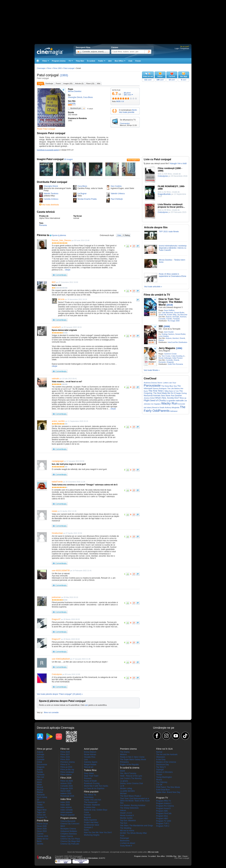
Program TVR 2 (163, 826)
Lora (86, 760)
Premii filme (43, 821)
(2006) (167, 326)
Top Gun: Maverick (128, 821)
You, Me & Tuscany (128, 773)
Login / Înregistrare (182, 48)
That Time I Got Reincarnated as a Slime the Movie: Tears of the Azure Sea (135, 801)
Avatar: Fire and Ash (93, 800)
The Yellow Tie (90, 795)
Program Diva (162, 816)
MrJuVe (61, 299)
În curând (91, 61)
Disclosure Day (163, 765)
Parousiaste (152, 385)
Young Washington (164, 777)
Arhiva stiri (41, 815)
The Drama (125, 752)
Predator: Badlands (92, 805)
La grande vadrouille (175, 401)
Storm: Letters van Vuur (167, 383)
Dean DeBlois (169, 310)
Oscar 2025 (42, 829)
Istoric (39, 782)
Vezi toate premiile (127, 112)
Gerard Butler (179, 313)
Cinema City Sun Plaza (70, 839)
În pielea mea (90, 807)
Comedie (162, 319)
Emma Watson (90, 752)
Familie (169, 319)
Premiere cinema (68, 762)
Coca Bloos (82, 186)
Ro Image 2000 (174, 321)
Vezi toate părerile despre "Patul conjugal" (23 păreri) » (60, 694)
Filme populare (91, 792)
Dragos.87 (56, 619)
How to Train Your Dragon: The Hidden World (171, 302)
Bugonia (87, 817)
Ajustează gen (76, 108)
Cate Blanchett (167, 313)
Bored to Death (158, 408)
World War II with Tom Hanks (96, 786)
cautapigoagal (58, 461)
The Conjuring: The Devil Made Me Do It (163, 392)
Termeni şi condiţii (62, 858)
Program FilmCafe (164, 813)
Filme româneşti (67, 772)
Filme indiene (66, 775)
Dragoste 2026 (67, 788)
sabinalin (55, 379)
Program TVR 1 (163, 824)
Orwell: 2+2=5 (126, 813)
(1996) (179, 348)
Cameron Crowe (170, 354)
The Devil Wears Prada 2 (131, 796)
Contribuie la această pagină (48, 150)
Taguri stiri (41, 812)
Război (161, 340)
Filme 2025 (65, 760)
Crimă (39, 762)
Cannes (40, 834)
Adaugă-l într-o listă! (178, 164)
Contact (73, 858)
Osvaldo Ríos (90, 757)
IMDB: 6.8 (120, 101)
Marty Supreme (90, 820)
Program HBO (162, 818)
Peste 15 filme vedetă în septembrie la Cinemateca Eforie (172, 275)
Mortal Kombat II (127, 815)
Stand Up (41, 802)
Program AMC (162, 811)
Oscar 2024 (42, 831)
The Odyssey (162, 782)
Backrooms (125, 841)
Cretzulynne (57, 674)
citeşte (67, 270)
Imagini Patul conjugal (50, 159)
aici (86, 705)
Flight (147, 400)
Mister (39, 785)
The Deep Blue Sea (169, 386)
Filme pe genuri (44, 749)
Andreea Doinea (150, 383)
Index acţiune (66, 807)
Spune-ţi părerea (59, 235)
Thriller (40, 805)
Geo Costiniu (116, 186)
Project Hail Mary (91, 822)
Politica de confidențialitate (88, 858)
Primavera (124, 762)
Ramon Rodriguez (160, 388)
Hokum (123, 810)
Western (40, 807)
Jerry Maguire (167, 348)
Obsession (161, 757)
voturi (128, 95)
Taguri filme (42, 810)
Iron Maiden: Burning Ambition (133, 805)
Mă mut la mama (127, 831)
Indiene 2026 (66, 793)
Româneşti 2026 (67, 796)
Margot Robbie (90, 765)
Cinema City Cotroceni (70, 824)
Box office (161, 856)
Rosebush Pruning (92, 783)
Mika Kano (169, 391)
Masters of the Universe (166, 762)
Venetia (40, 844)
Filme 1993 (57, 68)
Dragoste (170, 362)
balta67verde (57, 482)
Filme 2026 (65, 757)
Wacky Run (169, 403)
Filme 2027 (65, 754)
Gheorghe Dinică (51, 186)
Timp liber (80, 61)
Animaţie (176, 317)
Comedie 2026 (67, 786)
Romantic (162, 362)
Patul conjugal (48, 75)
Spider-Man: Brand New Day (168, 792)
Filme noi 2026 (67, 781)
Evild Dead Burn (163, 790)
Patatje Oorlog (181, 393)
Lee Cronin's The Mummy (131, 778)
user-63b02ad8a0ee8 (61, 659)
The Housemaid (91, 802)
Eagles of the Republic (129, 765)
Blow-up (183, 398)
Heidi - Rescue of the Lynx (131, 776)
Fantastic (176, 319)
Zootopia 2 (88, 827)
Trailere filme (90, 770)
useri (148, 80)
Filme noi (65, 749)
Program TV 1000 (164, 821)
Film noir (40, 777)
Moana (159, 780)
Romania (43, 225)
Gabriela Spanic (91, 762)
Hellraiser (174, 411)
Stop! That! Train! (91, 776)
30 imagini (68, 159)
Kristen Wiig (172, 315)
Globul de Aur (43, 839)
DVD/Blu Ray (171, 856)
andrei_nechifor (58, 421)
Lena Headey (164, 336)
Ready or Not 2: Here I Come (132, 757)
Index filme (66, 799)
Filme (49, 68)
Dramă (182, 338)
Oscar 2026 (42, 826)
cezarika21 (56, 327)
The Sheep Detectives (129, 808)
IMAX (63, 826)
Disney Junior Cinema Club (131, 783)
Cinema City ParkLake (70, 844)
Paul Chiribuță (117, 199)
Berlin (135, 110)
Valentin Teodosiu (51, 194)
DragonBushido (164, 194)
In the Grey (161, 760)
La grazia (124, 781)
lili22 (54, 282)
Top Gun (124, 823)
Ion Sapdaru (156, 404)
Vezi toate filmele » (152, 370)
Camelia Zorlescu (51, 199)
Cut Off (159, 785)
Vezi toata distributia (50, 205)
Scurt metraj (42, 797)
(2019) (169, 305)
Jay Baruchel (182, 315)
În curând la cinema (130, 768)
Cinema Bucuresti (68, 821)
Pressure (88, 778)
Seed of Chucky (158, 400)
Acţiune (169, 317)
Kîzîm (86, 830)
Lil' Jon (176, 391)
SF (38, 800)
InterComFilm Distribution (178, 342)
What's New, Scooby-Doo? (167, 398)
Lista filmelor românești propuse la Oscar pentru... (171, 206)
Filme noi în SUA (164, 749)
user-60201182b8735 (61, 571)
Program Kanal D (163, 808)
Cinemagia (41, 68)
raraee (55, 511)
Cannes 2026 (42, 836)
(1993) (64, 75)
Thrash (159, 775)
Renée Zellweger (165, 358)
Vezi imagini (132, 160)
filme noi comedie (51, 713)
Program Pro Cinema (165, 806)
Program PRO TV (164, 801)
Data (119, 235)
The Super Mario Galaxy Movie (133, 760)
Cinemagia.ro (50, 51)
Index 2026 (65, 802)
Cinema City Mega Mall (70, 841)
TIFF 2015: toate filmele (169, 232)
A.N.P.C (102, 858)
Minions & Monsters (164, 772)
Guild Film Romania (175, 364)
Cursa (86, 812)
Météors (123, 754)
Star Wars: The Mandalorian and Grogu (136, 826)
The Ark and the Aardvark (167, 754)
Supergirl (160, 770)
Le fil (122, 786)
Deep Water (89, 773)
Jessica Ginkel (149, 398)
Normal (159, 752)
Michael (123, 793)
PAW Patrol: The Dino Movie (168, 787)
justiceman (56, 597)
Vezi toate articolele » (153, 287)
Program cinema (59, 61)
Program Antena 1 (164, 803)
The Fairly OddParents (165, 409)
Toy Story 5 (161, 767)
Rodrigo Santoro (168, 334)
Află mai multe (153, 852)
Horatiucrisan (57, 533)
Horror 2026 (65, 791)
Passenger (125, 838)
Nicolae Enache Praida (87, 199)
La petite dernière (127, 791)
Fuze (122, 836)
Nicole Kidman (90, 754)
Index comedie (67, 810)
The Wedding (126, 828)
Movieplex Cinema (68, 829)
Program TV (42, 817)
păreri (127, 93)
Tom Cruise (166, 356)
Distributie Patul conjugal (52, 182)
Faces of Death (90, 781)
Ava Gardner (176, 396)
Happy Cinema (67, 836)
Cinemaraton (125, 123)
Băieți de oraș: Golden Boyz (96, 810)
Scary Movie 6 (126, 846)
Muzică (40, 787)
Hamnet (87, 815)
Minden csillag (126, 788)
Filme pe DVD (66, 767)
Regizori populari (67, 815)
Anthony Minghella (172, 408)
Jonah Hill (162, 315)
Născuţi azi (89, 767)
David (122, 771)
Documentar (42, 765)
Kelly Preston (178, 358)
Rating (127, 235)
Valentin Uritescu (118, 194)
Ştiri (110, 61)
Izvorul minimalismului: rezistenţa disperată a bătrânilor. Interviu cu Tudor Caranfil (173, 248)
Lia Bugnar (82, 194)
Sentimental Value (92, 825)
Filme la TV (65, 765)
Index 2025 (65, 805)
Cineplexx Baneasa (69, 834)
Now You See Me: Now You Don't (98, 832)
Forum (138, 61)
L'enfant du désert (128, 843)
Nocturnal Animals (152, 395)
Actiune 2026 (66, 783)
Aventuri (183, 317)
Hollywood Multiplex (69, 831)
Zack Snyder (169, 332)
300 (161, 326)
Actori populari (66, 812)
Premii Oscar (42, 824)
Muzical (40, 790)
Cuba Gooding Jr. (178, 356)
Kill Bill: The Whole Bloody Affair (133, 833)
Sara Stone (166, 396)
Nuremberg (89, 797)
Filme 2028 (65, 752)
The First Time (155, 391)
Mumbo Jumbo (126, 818)
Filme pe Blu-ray (67, 770)
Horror (40, 780)
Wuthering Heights (92, 835)
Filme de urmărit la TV (157, 295)
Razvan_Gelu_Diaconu (61, 240)
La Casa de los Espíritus (94, 788)
